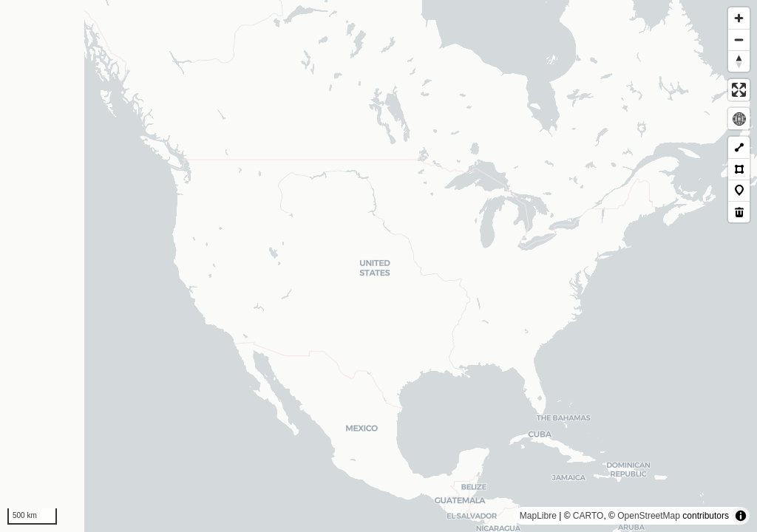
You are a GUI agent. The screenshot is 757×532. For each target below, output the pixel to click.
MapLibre (538, 516)
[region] (378, 266)
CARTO (588, 516)
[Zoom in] (739, 18)
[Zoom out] (739, 40)
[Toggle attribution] (741, 516)
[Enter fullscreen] (739, 90)
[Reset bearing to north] (739, 61)
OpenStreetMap (649, 516)
